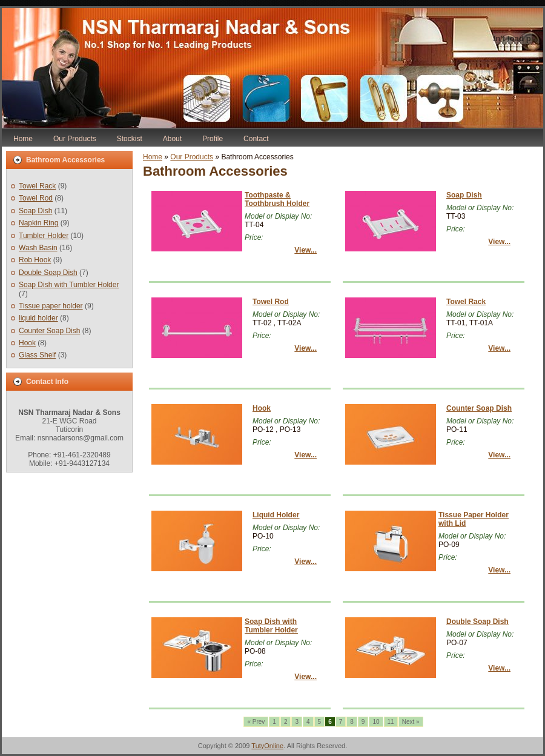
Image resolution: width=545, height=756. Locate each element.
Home (153, 157)
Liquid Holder (276, 515)
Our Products (192, 157)
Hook (27, 343)
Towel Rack (37, 186)
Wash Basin (38, 248)
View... (306, 250)
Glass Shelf (37, 355)
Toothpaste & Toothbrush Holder (277, 199)
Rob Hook (35, 260)
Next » (411, 722)
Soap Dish (35, 211)
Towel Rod (36, 198)
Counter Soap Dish (49, 331)
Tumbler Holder (44, 236)
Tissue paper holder (51, 306)
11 (391, 722)
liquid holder (38, 318)
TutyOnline (267, 746)
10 (376, 722)
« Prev (256, 722)
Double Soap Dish (48, 273)
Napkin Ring (38, 223)
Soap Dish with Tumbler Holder (69, 285)
